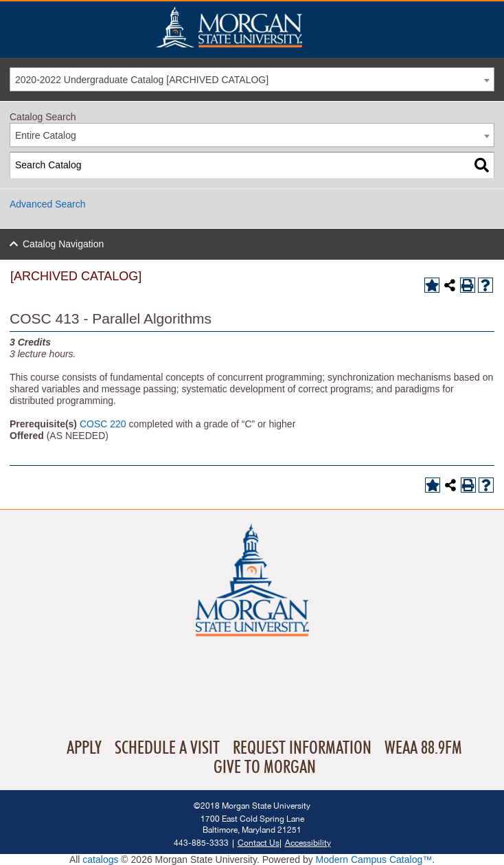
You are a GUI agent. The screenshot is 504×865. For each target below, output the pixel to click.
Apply (84, 748)
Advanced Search (48, 204)
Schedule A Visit (167, 748)
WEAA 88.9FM (423, 748)
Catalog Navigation (63, 244)
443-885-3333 (201, 843)
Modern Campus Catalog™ (374, 860)
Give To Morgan (265, 767)
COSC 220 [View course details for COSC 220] (103, 424)
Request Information (302, 748)
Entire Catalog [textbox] (46, 135)
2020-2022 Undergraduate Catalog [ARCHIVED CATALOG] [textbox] (142, 80)
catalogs (100, 860)
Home (258, 27)
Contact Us (259, 843)
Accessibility (308, 843)
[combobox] (252, 79)
